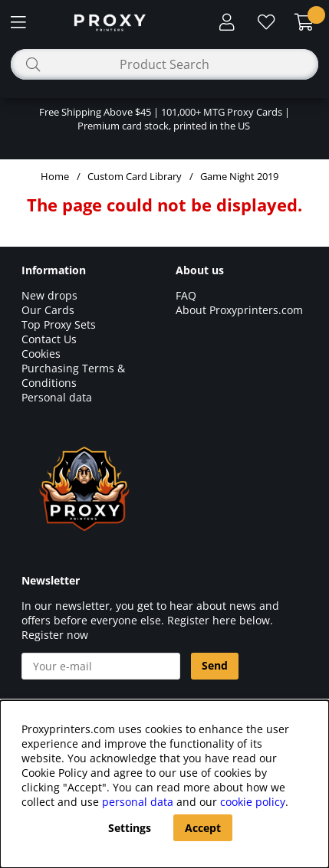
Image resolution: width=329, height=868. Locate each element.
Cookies (41, 354)
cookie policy (253, 802)
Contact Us (49, 339)
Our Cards (48, 310)
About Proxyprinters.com (239, 310)
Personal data (57, 397)
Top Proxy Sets (59, 324)
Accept (203, 828)
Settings (130, 828)
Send (215, 665)
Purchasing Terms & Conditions (73, 375)
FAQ (186, 295)
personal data (138, 802)
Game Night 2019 (239, 176)
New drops (49, 295)
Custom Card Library (135, 176)
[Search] (164, 64)
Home (55, 176)
